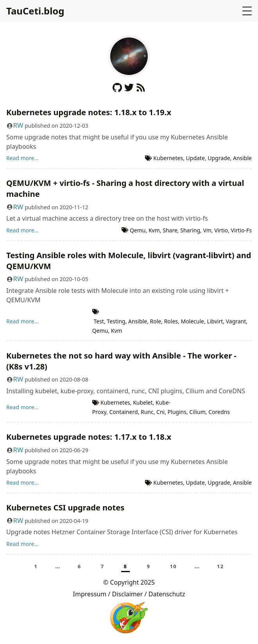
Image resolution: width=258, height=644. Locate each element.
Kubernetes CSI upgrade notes (65, 508)
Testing (116, 321)
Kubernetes (168, 158)
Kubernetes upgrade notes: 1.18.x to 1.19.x (89, 112)
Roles (171, 321)
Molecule (192, 321)
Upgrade (219, 158)
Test (99, 321)
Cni (160, 412)
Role (156, 321)
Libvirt (215, 321)
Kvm (154, 230)
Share (170, 230)
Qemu (138, 230)
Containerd (123, 412)
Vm (207, 230)
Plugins (177, 412)
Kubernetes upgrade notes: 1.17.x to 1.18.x (89, 437)
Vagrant (236, 321)
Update (195, 158)
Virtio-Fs (241, 230)
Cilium (197, 412)
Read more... (22, 158)
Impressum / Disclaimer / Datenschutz (129, 594)
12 (220, 566)
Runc (147, 412)
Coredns (219, 412)
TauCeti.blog (35, 11)
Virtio (221, 230)
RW (18, 125)
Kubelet (143, 402)
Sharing (190, 230)
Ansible (242, 158)
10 (173, 566)
